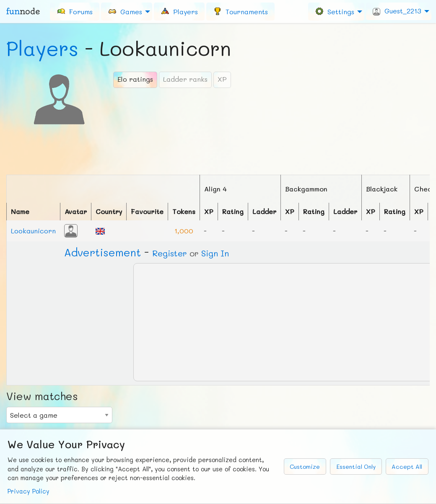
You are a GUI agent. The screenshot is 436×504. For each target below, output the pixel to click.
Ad (103, 252)
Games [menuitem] (125, 11)
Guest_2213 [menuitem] (397, 11)
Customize (305, 467)
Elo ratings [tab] (135, 79)
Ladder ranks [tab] (185, 79)
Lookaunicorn (33, 231)
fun (23, 11)
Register (170, 253)
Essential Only (356, 467)
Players (42, 48)
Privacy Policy (29, 491)
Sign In (215, 253)
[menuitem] (75, 11)
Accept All (407, 467)
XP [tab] (222, 79)
